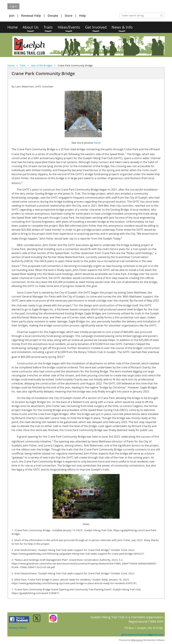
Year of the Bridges (42, 65)
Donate (53, 16)
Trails (23, 65)
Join (12, 16)
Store (68, 16)
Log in (13, 6)
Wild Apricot (137, 640)
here (97, 143)
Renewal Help (31, 16)
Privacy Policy (18, 628)
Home (11, 65)
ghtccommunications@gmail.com (142, 635)
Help (82, 16)
